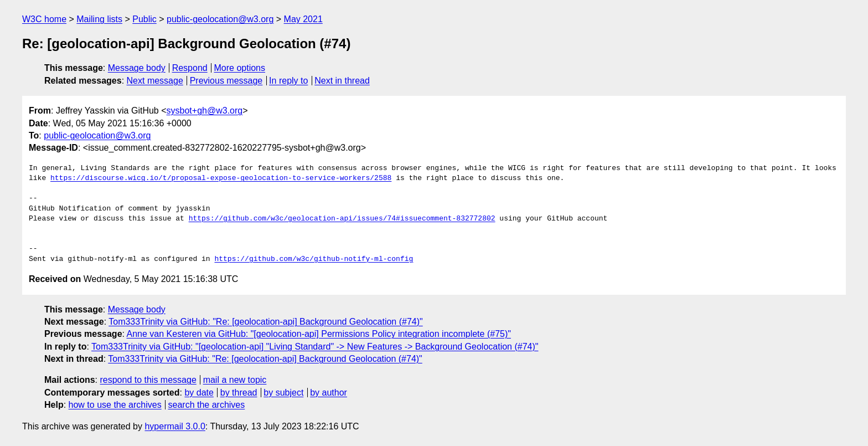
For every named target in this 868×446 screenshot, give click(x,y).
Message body (137, 68)
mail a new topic (235, 380)
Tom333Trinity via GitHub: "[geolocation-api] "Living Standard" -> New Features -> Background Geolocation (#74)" (315, 347)
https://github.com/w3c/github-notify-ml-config (314, 259)
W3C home (44, 19)
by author (329, 393)
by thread (239, 393)
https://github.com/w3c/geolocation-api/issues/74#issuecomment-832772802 (342, 219)
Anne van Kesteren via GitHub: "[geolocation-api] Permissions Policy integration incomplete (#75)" (319, 334)
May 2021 (303, 19)
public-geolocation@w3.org (220, 19)
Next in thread (342, 81)
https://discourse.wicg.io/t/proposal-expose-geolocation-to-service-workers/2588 (221, 178)
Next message (155, 81)
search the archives (207, 405)
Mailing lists (99, 19)
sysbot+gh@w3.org (205, 111)
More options (240, 68)
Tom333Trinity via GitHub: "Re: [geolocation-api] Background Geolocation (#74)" (266, 322)
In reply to (288, 81)
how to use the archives (115, 405)
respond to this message (148, 380)
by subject (283, 393)
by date (199, 393)
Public (144, 19)
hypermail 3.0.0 (175, 426)
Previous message (226, 81)
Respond (190, 68)
